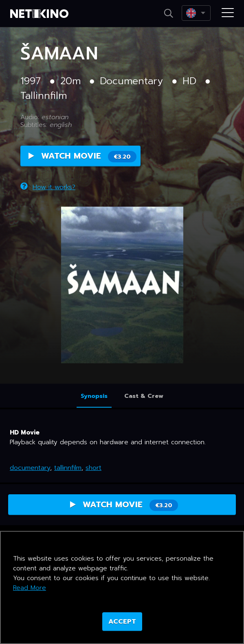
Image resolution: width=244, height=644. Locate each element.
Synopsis (94, 396)
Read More (30, 588)
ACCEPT (122, 622)
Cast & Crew (144, 396)
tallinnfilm (68, 468)
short (93, 468)
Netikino (41, 14)
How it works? (48, 187)
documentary (30, 468)
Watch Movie (82, 156)
